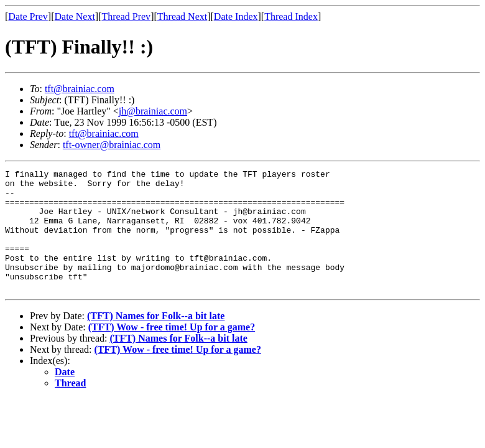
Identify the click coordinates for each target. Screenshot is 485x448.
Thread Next (182, 16)
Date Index (236, 16)
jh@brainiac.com (153, 111)
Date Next (75, 16)
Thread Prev (126, 16)
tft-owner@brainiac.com (112, 145)
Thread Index (291, 16)
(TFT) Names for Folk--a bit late (156, 340)
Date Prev (28, 16)
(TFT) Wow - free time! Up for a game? (172, 351)
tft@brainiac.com (80, 89)
